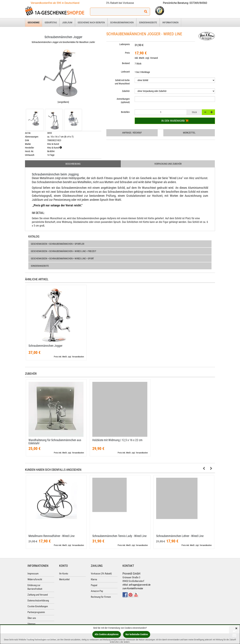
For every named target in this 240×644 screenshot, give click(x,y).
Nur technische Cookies (137, 634)
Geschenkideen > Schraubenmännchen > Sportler (57, 244)
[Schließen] (236, 629)
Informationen (170, 22)
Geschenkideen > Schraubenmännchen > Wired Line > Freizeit (63, 252)
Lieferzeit (125, 72)
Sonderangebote (148, 22)
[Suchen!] (146, 12)
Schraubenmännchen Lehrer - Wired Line (180, 536)
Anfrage (132, 133)
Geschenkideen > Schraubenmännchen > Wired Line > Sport (62, 259)
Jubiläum (67, 22)
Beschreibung (73, 164)
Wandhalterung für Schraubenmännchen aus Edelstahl (55, 442)
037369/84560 (198, 3)
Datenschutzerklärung (38, 601)
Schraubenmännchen (122, 22)
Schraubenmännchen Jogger (45, 346)
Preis (127, 53)
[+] (212, 112)
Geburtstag (51, 22)
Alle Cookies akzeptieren (107, 634)
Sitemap (31, 624)
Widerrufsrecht (35, 580)
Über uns (32, 618)
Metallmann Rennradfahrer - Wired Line (51, 536)
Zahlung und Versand (38, 595)
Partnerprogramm (36, 613)
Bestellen (125, 112)
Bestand (126, 63)
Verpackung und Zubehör (168, 164)
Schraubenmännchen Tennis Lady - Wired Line (119, 536)
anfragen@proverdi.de (140, 585)
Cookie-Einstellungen (38, 607)
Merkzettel (189, 133)
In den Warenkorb (175, 121)
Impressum (33, 574)
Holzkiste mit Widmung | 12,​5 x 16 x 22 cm (117, 440)
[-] (205, 112)
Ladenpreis (124, 44)
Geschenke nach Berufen (91, 22)
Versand (154, 58)
